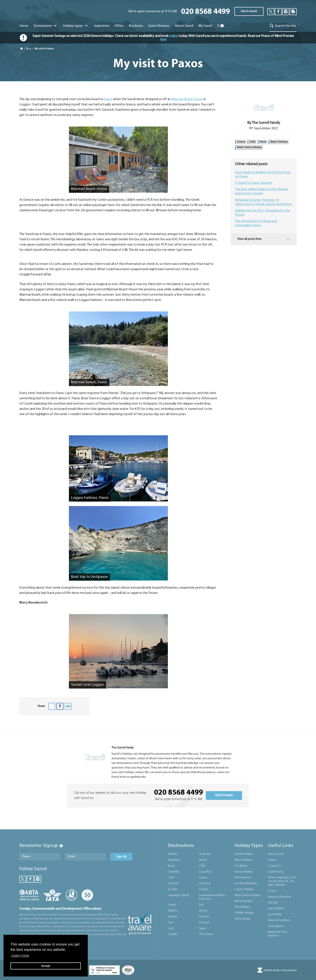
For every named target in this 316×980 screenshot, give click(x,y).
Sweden (173, 934)
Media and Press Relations (278, 934)
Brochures (136, 26)
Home (24, 26)
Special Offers (276, 909)
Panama (204, 917)
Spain (202, 928)
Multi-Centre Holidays (249, 147)
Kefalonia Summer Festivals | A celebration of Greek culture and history (264, 202)
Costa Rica (205, 872)
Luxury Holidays (244, 889)
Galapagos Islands (179, 895)
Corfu (252, 142)
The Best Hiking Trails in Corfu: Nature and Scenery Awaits (262, 191)
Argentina (174, 860)
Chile (202, 866)
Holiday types (76, 26)
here (163, 40)
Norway (172, 917)
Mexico (203, 911)
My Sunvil (205, 26)
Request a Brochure (279, 897)
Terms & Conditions (279, 920)
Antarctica (205, 854)
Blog (29, 49)
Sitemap (273, 903)
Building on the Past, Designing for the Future (263, 213)
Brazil (171, 866)
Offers (119, 26)
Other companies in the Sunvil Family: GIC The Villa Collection (282, 881)
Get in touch (249, 11)
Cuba (171, 878)
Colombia (174, 872)
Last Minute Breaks (246, 883)
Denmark (173, 883)
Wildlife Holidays (244, 913)
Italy (201, 905)
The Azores (206, 934)
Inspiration (102, 26)
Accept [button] (46, 966)
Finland (204, 889)
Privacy (272, 891)
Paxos (108, 99)
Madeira (173, 911)
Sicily (171, 928)
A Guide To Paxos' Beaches (254, 183)
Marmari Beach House (187, 99)
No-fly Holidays (244, 901)
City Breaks (241, 866)
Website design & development (280, 970)
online (173, 36)
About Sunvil (276, 854)
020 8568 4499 (206, 12)
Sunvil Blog (275, 914)
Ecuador (173, 889)
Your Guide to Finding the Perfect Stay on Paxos (263, 174)
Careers (272, 860)
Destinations (46, 26)
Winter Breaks (243, 919)
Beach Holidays (279, 142)
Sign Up (121, 857)
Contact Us (274, 866)
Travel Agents (276, 926)
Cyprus (203, 878)
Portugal (204, 923)
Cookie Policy (276, 872)
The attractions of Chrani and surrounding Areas (256, 223)
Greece (241, 142)
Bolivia (203, 860)
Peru (171, 923)
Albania (172, 854)
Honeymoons (243, 878)
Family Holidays (244, 872)
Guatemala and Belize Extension (212, 897)
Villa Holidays (242, 907)
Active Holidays (244, 854)
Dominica (205, 883)
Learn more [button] (20, 956)
